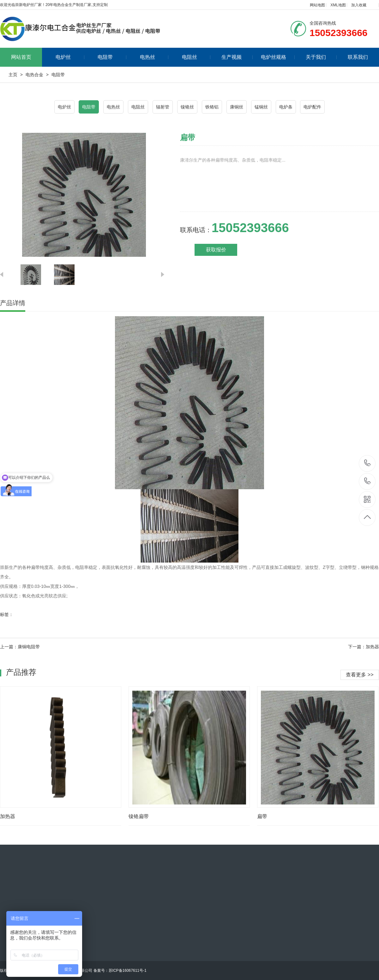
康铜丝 (237, 107)
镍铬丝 (187, 107)
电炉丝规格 (278, 57)
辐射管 (163, 107)
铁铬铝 (212, 107)
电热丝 (154, 57)
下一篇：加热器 (364, 647)
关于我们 (321, 57)
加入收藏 (359, 5)
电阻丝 (196, 57)
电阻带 (112, 57)
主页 (13, 75)
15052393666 (367, 463)
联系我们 (358, 57)
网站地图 (317, 5)
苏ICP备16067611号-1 (128, 971)
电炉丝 (70, 57)
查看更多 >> (360, 675)
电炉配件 (312, 107)
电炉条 (286, 107)
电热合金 (34, 75)
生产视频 (237, 57)
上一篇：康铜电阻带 (20, 647)
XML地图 (338, 5)
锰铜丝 (261, 107)
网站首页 (21, 57)
